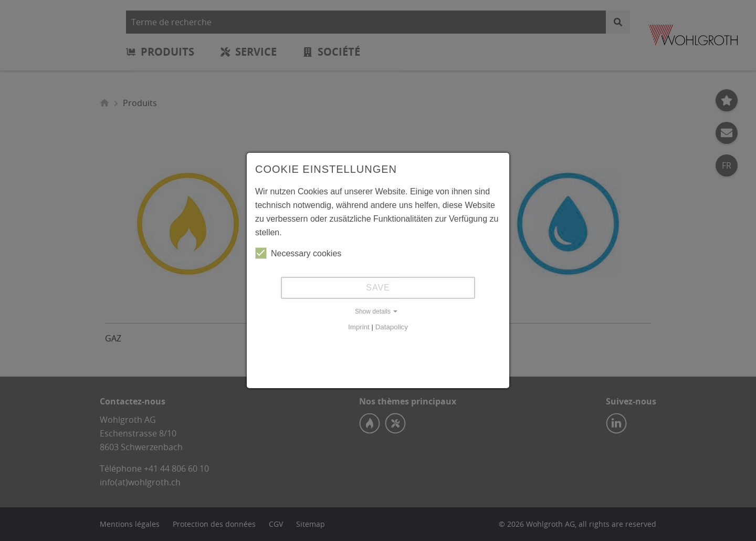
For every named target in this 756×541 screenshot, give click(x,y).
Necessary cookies (298, 253)
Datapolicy (392, 327)
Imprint (359, 327)
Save (378, 288)
